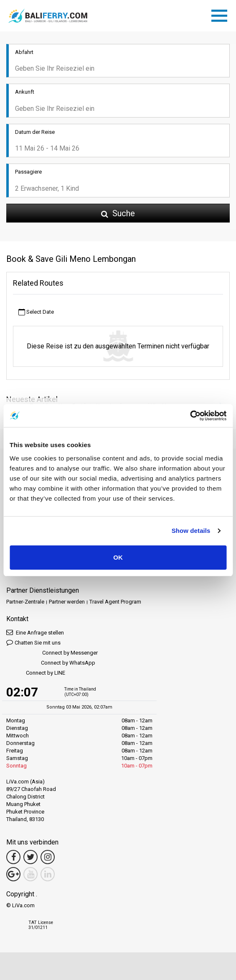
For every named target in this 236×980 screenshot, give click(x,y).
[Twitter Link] (30, 857)
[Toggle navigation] (221, 14)
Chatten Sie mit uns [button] (33, 642)
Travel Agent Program (115, 602)
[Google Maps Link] (13, 874)
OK (118, 557)
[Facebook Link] (13, 857)
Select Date (36, 312)
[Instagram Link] (48, 857)
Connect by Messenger (52, 653)
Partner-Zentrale (25, 602)
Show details (191, 531)
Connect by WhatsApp (51, 663)
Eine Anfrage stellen (35, 632)
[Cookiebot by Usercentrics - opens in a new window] (190, 416)
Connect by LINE (36, 673)
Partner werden (67, 602)
